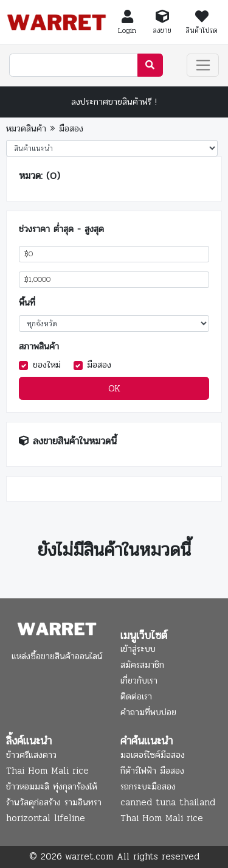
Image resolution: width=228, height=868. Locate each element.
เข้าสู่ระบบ (138, 649)
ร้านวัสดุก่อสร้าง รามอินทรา (54, 802)
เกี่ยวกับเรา (139, 681)
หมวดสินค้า (26, 128)
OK (114, 388)
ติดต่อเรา (136, 696)
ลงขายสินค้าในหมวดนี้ (75, 441)
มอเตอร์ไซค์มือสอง (153, 755)
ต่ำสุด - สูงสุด (79, 229)
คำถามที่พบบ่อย (148, 712)
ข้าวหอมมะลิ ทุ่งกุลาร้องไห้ (51, 786)
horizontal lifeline (46, 818)
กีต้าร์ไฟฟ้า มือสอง (152, 771)
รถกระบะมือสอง (148, 786)
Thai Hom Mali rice (47, 771)
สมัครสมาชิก (142, 665)
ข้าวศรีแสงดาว (31, 755)
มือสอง (71, 128)
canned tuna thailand (168, 802)
